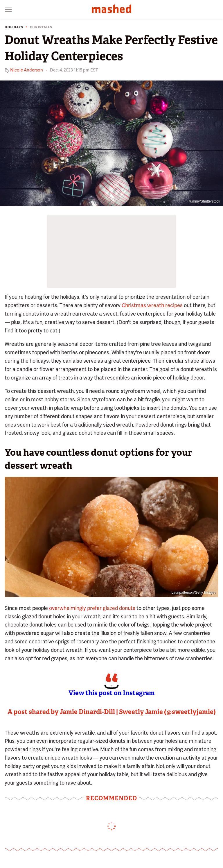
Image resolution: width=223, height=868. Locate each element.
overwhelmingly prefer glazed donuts (92, 608)
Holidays (14, 27)
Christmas (41, 27)
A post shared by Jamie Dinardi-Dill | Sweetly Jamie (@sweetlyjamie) (112, 712)
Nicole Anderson (27, 70)
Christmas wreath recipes (152, 305)
